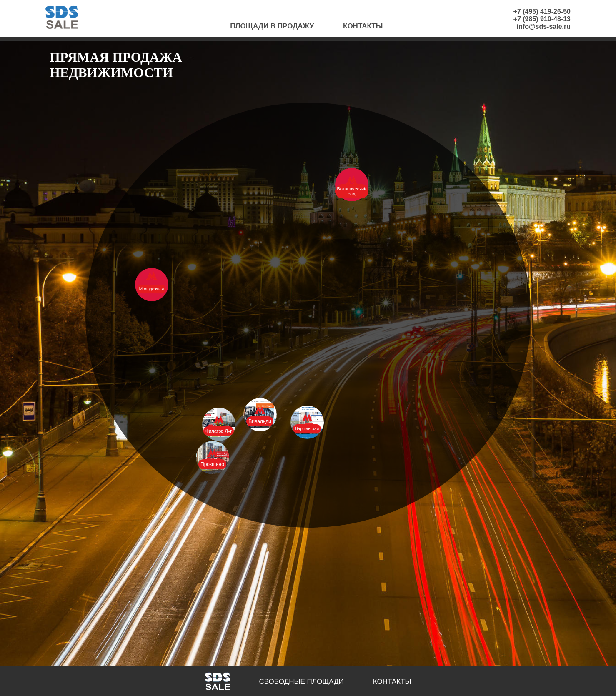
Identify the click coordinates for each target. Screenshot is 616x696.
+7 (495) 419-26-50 (542, 11)
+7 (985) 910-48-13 (542, 19)
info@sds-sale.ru (544, 26)
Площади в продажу (272, 26)
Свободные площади (302, 682)
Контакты (363, 26)
